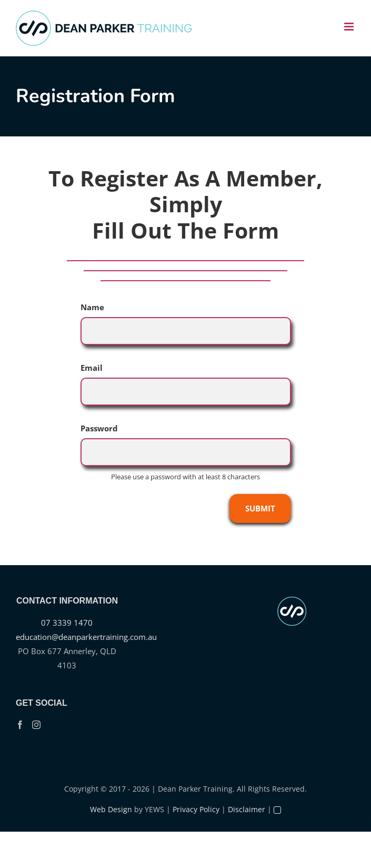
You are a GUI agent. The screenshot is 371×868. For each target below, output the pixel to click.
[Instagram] (36, 725)
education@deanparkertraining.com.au (86, 637)
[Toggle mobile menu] (350, 27)
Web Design (111, 809)
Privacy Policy (196, 809)
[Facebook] (20, 725)
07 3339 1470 (67, 623)
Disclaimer (247, 809)
